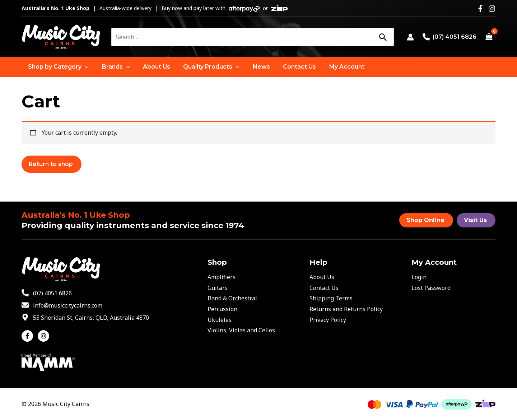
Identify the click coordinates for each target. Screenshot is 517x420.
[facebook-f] (29, 336)
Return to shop (51, 164)
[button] (58, 67)
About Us (322, 277)
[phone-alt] (47, 293)
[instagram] (44, 336)
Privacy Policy (328, 320)
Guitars (218, 288)
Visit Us (475, 220)
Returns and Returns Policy (346, 309)
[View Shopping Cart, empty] (489, 37)
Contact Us (324, 288)
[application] (84, 67)
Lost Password (431, 288)
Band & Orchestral (232, 298)
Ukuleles (220, 320)
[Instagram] (492, 9)
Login (419, 277)
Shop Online (425, 220)
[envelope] (62, 305)
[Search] (383, 37)
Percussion (222, 309)
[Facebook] (480, 9)
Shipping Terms (331, 298)
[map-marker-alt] (85, 318)
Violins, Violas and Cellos (241, 330)
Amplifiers (222, 277)
